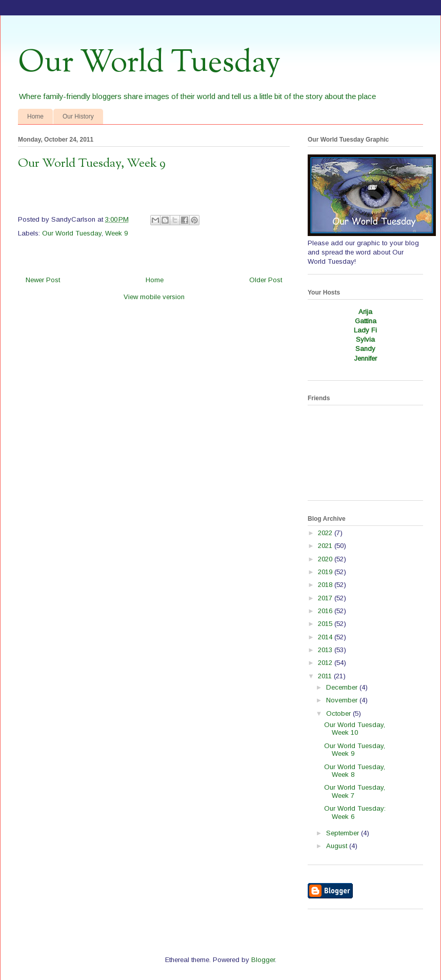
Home (35, 116)
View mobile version (154, 297)
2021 (326, 546)
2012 (326, 663)
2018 (326, 585)
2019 (326, 572)
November (343, 700)
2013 (326, 650)
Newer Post (43, 280)
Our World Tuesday (149, 63)
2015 (326, 624)
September (344, 833)
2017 (326, 598)
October (339, 713)
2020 (326, 559)
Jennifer (365, 358)
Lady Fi (365, 330)
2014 (326, 637)
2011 (326, 676)
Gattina (366, 321)
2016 (326, 611)
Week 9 (116, 233)
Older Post (266, 280)
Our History (78, 116)
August (338, 846)
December (343, 687)
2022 (326, 533)
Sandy (365, 349)
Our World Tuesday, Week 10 (355, 729)
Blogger (263, 960)
